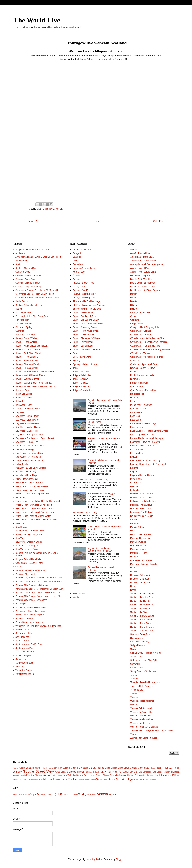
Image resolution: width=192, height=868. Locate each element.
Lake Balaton (137, 412)
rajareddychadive (94, 859)
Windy (76, 597)
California (76, 768)
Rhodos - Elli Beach (140, 579)
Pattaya (77, 279)
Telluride (19, 667)
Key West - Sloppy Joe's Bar (29, 435)
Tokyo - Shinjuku (81, 386)
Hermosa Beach (23, 390)
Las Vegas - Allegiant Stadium (30, 446)
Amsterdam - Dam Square (143, 257)
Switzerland (48, 779)
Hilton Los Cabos (24, 394)
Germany (17, 772)
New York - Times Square (28, 549)
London (134, 457)
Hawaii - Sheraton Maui (27, 368)
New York (20, 538)
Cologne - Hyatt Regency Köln (145, 327)
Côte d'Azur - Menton (140, 335)
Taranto (134, 675)
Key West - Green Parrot (27, 420)
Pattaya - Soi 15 (81, 290)
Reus (133, 568)
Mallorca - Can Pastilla (141, 498)
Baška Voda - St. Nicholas (143, 283)
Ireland (96, 772)
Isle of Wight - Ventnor (141, 405)
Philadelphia (21, 604)
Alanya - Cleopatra (82, 250)
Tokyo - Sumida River (83, 390)
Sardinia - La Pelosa (140, 609)
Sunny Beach (137, 668)
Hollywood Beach (24, 405)
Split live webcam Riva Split (144, 660)
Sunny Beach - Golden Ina (143, 671)
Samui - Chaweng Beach (85, 327)
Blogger (120, 859)
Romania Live (79, 594)
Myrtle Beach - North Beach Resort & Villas (36, 520)
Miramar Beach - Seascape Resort (32, 494)
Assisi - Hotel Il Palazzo (142, 268)
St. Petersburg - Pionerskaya (87, 309)
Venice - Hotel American (142, 719)
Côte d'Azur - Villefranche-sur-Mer (147, 357)
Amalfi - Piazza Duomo (141, 253)
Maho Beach (21, 464)
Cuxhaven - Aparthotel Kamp (144, 364)
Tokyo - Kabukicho (82, 375)
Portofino (135, 557)
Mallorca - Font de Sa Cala (143, 501)
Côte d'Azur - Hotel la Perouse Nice (147, 338)
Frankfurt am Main (139, 383)
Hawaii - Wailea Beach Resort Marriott (34, 383)
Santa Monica (22, 641)
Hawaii (80, 772)
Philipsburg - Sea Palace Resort (31, 611)
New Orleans (22, 527)
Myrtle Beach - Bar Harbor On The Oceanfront (38, 501)
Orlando (19, 567)
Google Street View (38, 771)
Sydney (76, 361)
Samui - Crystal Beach (84, 335)
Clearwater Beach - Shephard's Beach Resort (37, 298)
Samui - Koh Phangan (83, 312)
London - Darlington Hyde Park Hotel (148, 464)
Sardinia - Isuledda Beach (143, 597)
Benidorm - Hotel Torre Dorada (145, 290)
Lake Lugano (136, 427)
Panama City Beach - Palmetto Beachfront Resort (39, 578)
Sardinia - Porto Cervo (141, 620)
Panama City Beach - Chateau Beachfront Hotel (38, 582)
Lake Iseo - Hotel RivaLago (143, 423)
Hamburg (135, 398)
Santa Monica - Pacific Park (29, 644)
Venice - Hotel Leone (140, 723)
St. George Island (24, 633)
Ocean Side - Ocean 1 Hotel (29, 563)
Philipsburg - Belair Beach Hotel (31, 607)
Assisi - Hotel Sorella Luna (143, 272)
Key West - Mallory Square (28, 427)
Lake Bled (135, 416)
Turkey (106, 779)
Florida (168, 768)
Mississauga (21, 498)
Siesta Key (21, 659)
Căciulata (135, 320)
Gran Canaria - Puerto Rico (143, 390)
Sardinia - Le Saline (140, 612)
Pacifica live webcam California (30, 570)
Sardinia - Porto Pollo (140, 623)
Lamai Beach (136, 772)
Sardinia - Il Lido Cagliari (142, 594)
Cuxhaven (135, 361)
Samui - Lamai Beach (83, 342)
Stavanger (135, 664)
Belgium (50, 768)
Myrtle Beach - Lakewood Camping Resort (36, 512)
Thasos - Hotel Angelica (142, 686)
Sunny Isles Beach (24, 663)
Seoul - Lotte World (82, 357)
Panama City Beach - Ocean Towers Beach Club (39, 593)
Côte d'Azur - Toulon (140, 353)
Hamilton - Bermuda (25, 335)
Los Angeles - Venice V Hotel (29, 460)
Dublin (133, 372)
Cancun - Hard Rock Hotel (28, 275)
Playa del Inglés (138, 549)
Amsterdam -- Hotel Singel (143, 261)
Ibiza (132, 401)
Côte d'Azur (144, 768)
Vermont (146, 779)
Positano (74, 794)
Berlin (133, 298)
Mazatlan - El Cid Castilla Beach (31, 468)
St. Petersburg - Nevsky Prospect (89, 305)
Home (97, 221)
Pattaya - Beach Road (83, 283)
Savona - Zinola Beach (141, 634)
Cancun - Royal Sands (26, 279)
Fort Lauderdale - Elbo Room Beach (33, 316)
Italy (103, 771)
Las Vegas (158, 772)
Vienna (134, 734)
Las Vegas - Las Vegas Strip (29, 453)
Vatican (134, 705)
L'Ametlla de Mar (138, 409)
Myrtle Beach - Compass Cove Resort (34, 505)
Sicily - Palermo (138, 645)
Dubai (76, 261)
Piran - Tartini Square (140, 535)
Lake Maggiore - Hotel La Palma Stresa (149, 431)
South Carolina (162, 775)
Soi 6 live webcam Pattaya (86, 513)
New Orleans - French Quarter (30, 531)
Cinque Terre (136, 324)
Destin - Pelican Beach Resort (30, 305)
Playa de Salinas (138, 546)
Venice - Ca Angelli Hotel (142, 712)
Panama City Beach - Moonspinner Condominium (39, 589)
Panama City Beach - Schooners (31, 600)
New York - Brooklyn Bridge (29, 542)
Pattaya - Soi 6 (80, 287)
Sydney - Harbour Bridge (85, 364)
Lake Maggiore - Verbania (143, 435)
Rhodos (134, 572)
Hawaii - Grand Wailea (26, 338)
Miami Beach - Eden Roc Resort (31, 483)
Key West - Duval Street (27, 416)
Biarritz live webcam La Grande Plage (91, 480)
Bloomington (21, 261)
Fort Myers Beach (24, 324)
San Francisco (22, 637)
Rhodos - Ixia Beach (140, 583)
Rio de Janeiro (22, 630)
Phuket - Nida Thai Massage (86, 301)
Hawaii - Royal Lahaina (27, 357)
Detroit (19, 309)
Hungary (88, 772)
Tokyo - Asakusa (81, 372)
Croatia (134, 768)
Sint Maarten (140, 775)
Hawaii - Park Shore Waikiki (29, 353)
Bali (44, 768)
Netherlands (57, 775)
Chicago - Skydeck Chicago (29, 287)
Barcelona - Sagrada (140, 275)
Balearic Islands (34, 768)
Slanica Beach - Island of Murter (146, 653)
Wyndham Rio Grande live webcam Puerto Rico (38, 626)
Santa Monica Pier (24, 648)
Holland (19, 401)
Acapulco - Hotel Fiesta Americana (32, 250)
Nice (74, 775)
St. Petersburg (23, 779)
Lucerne (134, 468)
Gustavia (20, 331)
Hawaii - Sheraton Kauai (27, 364)
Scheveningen (137, 638)
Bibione (134, 305)
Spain (173, 775)
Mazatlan (30, 775)
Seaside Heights (23, 656)
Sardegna (84, 794)
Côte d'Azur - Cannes (141, 331)
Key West (20, 412)
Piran (86, 775)
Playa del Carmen (24, 619)
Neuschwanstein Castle (142, 516)
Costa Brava (124, 768)
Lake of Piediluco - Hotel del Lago (146, 438)
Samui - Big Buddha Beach (86, 320)
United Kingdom (128, 779)
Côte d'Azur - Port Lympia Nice (145, 346)
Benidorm (58, 768)
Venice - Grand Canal (141, 716)
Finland (159, 768)
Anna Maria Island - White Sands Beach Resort (38, 257)
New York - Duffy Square (27, 546)
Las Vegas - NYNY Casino (28, 457)
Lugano (134, 472)
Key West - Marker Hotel (27, 431)
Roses (133, 590)
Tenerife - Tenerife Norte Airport (145, 682)
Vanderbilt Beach (24, 670)
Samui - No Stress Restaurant (87, 349)
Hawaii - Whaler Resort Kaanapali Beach (35, 386)
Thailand (73, 779)
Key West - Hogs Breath (27, 423)
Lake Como (136, 420)
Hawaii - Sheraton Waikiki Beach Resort (35, 372)
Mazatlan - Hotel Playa (26, 472)
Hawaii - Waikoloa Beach (27, 379)
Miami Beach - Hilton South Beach (32, 486)
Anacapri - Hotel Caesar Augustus (147, 264)
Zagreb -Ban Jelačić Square (144, 738)
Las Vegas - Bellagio (25, 449)
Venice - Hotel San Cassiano (144, 727)
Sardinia (122, 775)
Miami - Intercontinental (27, 479)
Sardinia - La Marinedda (142, 605)
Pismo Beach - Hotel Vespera (30, 615)
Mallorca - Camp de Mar (142, 494)
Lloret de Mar (137, 453)
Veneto (103, 794)
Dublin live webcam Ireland (143, 375)
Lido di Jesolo (137, 449)
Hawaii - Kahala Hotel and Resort (31, 346)
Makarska (135, 486)
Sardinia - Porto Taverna (142, 627)
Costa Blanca (111, 768)
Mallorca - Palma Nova (141, 505)
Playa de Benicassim (140, 538)
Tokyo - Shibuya (81, 379)
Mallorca (175, 772)
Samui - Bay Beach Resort (86, 316)
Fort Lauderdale (23, 312)
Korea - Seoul (79, 272)
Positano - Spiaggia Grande (144, 564)
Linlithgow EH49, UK (53, 209)
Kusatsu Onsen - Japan (84, 268)
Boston (19, 264)
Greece (72, 772)
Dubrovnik (135, 379)
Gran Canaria (137, 386)
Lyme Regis (136, 479)
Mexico (38, 775)
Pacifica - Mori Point (25, 574)
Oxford (133, 520)
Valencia (134, 697)
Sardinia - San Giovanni (142, 631)
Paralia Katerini (138, 527)
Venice (113, 794)
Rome (133, 586)
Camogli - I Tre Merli (140, 312)
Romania (114, 775)
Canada (85, 768)
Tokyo (76, 368)
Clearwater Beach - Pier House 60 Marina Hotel (38, 290)
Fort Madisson (22, 320)
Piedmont (67, 794)
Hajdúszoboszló (138, 394)
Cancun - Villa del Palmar (28, 283)
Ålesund (134, 250)
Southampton (137, 657)
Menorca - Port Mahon (141, 512)
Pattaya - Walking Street (84, 294)
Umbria (93, 794)
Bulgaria (66, 768)
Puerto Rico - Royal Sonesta (29, 622)
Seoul (76, 353)
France (176, 768)
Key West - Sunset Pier (27, 442)
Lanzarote (147, 772)
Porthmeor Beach (139, 553)
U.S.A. (114, 779)
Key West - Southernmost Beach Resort (35, 438)
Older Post (158, 221)
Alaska (15, 768)
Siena (133, 649)
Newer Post (34, 221)
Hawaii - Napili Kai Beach (28, 349)
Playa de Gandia (138, 542)
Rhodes (106, 775)
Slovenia (150, 775)
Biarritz (134, 301)
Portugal (92, 775)
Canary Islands (96, 768)
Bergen (134, 294)
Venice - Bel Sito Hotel (141, 708)
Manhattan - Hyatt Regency (29, 535)
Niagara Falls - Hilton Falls (28, 559)
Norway (80, 775)
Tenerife (134, 679)
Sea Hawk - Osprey (25, 652)
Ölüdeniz (77, 275)
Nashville (20, 523)
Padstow (134, 523)
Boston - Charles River (26, 268)
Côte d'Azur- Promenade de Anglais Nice (150, 349)
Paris (133, 531)
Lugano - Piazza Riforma (142, 475)
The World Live (37, 20)
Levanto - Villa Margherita (143, 446)
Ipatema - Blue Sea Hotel (28, 409)
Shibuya (131, 775)
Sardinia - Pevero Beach (142, 616)
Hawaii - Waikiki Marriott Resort (31, 375)
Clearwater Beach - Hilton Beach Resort (35, 294)
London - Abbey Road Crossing (145, 460)
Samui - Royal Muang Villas (86, 331)
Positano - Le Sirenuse (141, 560)
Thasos (82, 779)
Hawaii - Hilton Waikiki (26, 342)
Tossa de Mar (137, 690)
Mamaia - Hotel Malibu (141, 509)
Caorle (133, 316)
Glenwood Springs (24, 327)
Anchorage (21, 253)
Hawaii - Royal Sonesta (27, 361)
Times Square (90, 779)
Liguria (57, 794)
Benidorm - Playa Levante (143, 287)
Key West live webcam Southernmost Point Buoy (100, 550)
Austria (22, 768)
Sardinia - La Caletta (140, 601)
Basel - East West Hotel (142, 279)
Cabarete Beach (23, 272)
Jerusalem (78, 264)
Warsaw (153, 779)
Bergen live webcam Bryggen (102, 494)
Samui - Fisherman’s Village (86, 338)
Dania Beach (22, 301)
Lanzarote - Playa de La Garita (145, 442)
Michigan (47, 775)
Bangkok (77, 253)
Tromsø (134, 694)
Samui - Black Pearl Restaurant (88, 324)
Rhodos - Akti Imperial (141, 575)
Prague (99, 775)
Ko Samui (124, 772)
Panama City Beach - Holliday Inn (32, 585)
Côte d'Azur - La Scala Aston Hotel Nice (149, 342)
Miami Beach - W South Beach (30, 490)
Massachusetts (19, 775)
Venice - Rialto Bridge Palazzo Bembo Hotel (151, 730)
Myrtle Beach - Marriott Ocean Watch (33, 516)
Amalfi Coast (18, 794)
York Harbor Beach (25, 674)
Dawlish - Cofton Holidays (143, 368)
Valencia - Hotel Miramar (142, 701)
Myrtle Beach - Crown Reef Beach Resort (35, 509)
